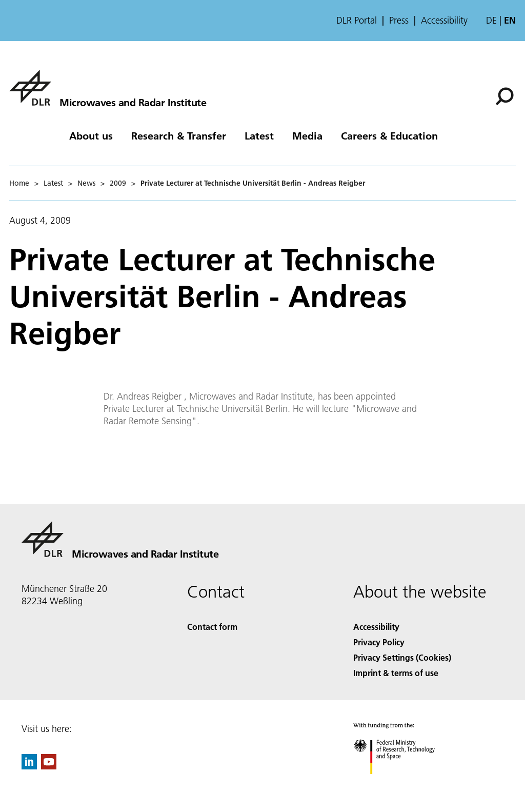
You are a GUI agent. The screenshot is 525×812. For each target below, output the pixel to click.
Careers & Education (389, 135)
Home (19, 183)
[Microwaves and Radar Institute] (108, 88)
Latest (259, 135)
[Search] (504, 96)
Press (399, 21)
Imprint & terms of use (396, 673)
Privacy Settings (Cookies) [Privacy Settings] (402, 657)
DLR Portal (357, 21)
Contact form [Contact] (212, 627)
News (86, 183)
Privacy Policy (379, 642)
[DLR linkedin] (29, 766)
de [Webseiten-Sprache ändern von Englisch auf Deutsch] (491, 20)
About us (91, 135)
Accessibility (444, 21)
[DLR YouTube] (49, 766)
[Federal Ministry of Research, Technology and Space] (403, 783)
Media (307, 135)
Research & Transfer (179, 135)
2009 (118, 183)
